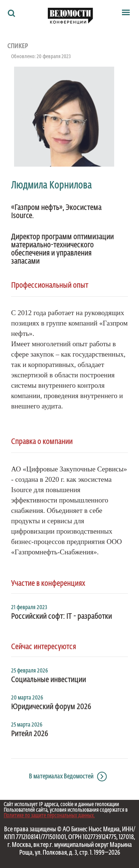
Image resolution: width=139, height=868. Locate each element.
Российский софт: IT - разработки (62, 617)
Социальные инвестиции (49, 680)
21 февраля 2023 (29, 608)
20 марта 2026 (27, 698)
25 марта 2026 (27, 725)
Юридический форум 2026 (51, 707)
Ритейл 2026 (30, 734)
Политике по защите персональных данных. (49, 816)
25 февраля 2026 (29, 671)
